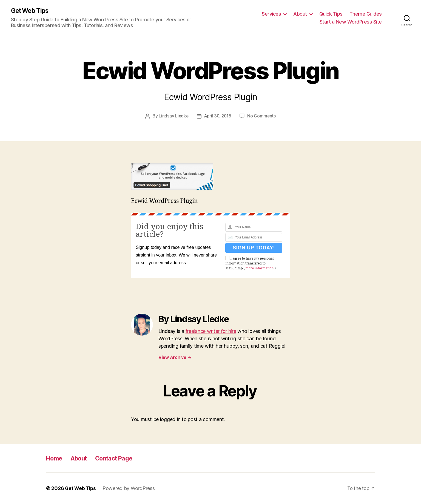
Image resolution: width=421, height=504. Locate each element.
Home (55, 458)
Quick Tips (331, 14)
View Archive (175, 358)
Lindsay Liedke (173, 116)
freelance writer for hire (211, 331)
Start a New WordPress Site (351, 22)
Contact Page (121, 458)
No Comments (262, 116)
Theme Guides (366, 14)
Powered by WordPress (130, 489)
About (300, 14)
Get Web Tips (31, 11)
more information (260, 269)
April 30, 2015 (218, 116)
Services (271, 14)
